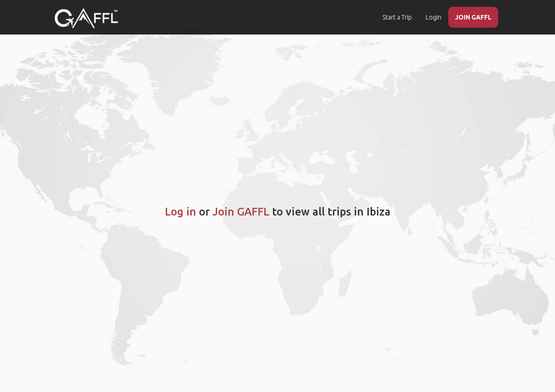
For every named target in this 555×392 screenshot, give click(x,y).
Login (434, 17)
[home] (86, 18)
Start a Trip (397, 17)
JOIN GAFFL (473, 17)
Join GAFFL (241, 212)
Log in (181, 212)
